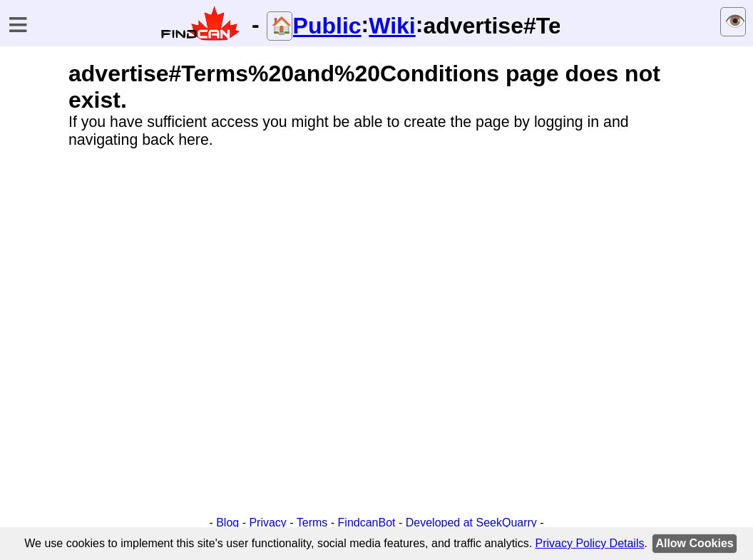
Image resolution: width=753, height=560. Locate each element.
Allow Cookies (694, 543)
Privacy (267, 523)
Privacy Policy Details (590, 543)
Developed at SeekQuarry (471, 523)
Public (327, 26)
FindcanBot (367, 523)
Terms (312, 523)
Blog (227, 523)
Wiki (392, 26)
